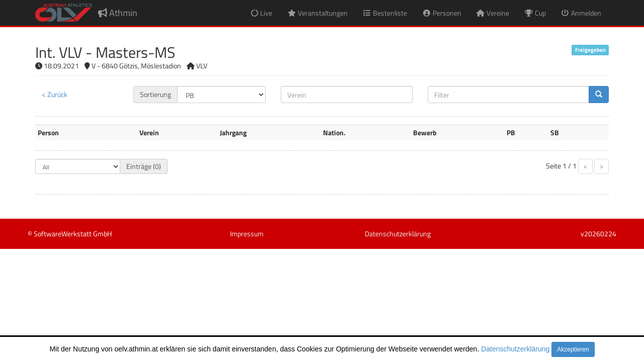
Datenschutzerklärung (515, 349)
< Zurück (55, 94)
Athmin (118, 13)
